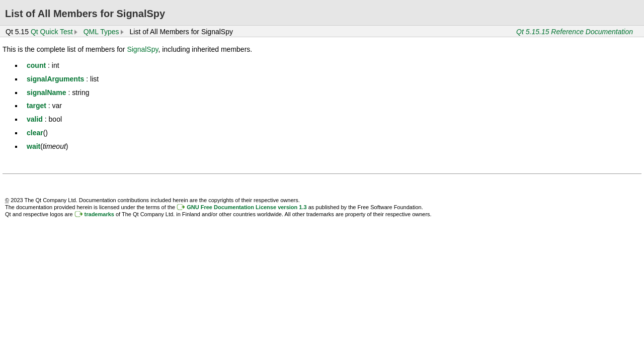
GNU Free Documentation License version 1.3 (247, 207)
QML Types (101, 32)
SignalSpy (142, 49)
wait (33, 146)
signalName (47, 93)
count (36, 65)
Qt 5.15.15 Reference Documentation (575, 32)
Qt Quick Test (52, 32)
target (36, 106)
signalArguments (55, 79)
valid (35, 119)
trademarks (99, 214)
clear (35, 133)
